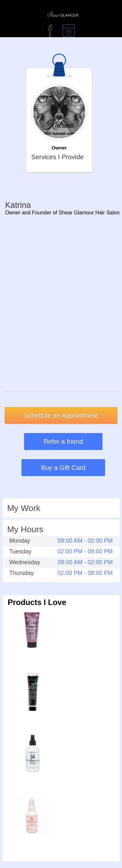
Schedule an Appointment (61, 415)
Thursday (22, 573)
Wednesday (25, 562)
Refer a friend (63, 442)
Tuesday (20, 551)
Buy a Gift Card (63, 468)
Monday (20, 541)
